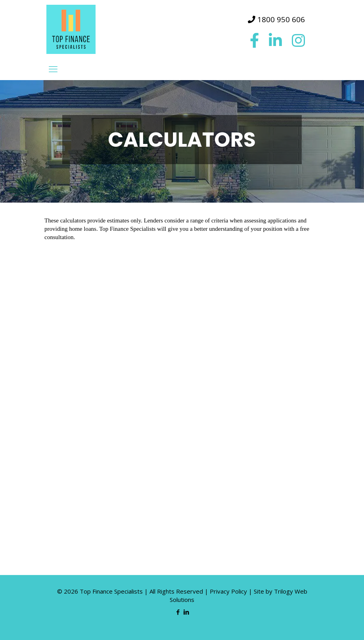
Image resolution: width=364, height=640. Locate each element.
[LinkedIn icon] (186, 612)
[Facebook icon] (178, 612)
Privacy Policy (228, 591)
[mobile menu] (53, 69)
